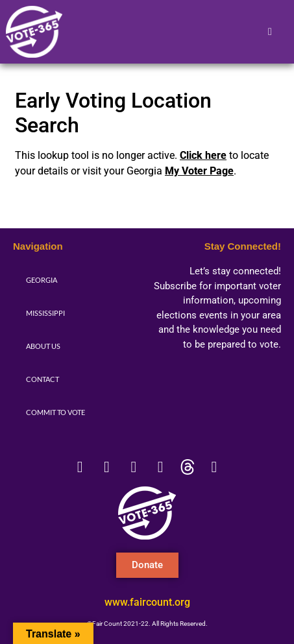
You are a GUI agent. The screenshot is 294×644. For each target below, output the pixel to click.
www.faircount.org (147, 602)
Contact (43, 379)
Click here (203, 155)
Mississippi (45, 313)
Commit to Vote (55, 412)
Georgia (42, 280)
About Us (43, 346)
